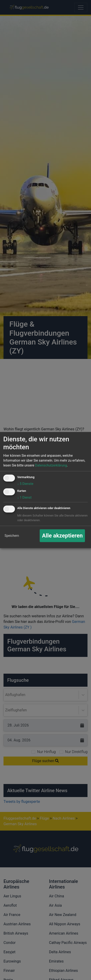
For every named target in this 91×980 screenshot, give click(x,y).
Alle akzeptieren (62, 536)
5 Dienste (25, 484)
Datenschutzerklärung (51, 465)
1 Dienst (24, 497)
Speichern (12, 535)
